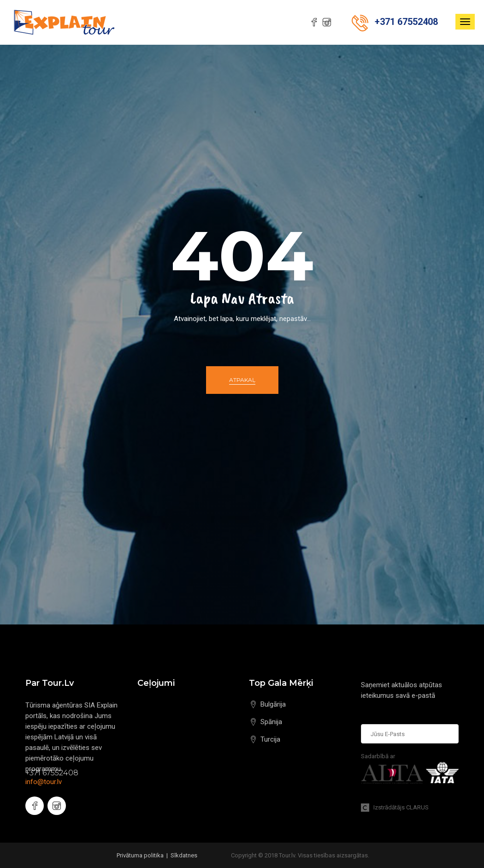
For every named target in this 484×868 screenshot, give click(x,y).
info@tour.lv (44, 782)
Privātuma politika (140, 855)
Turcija (270, 739)
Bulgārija (273, 704)
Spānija (271, 722)
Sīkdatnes (184, 855)
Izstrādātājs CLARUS (395, 807)
